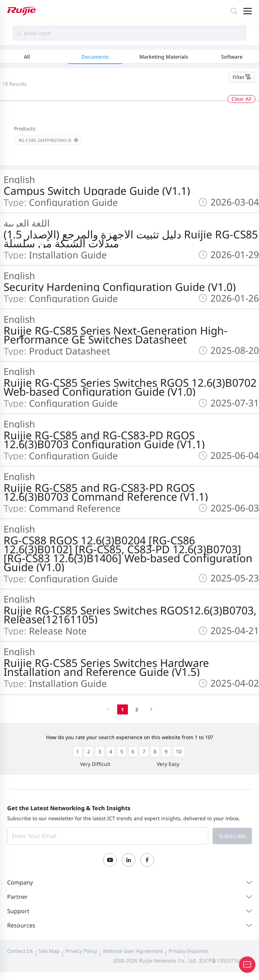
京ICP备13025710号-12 (225, 961)
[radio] (78, 752)
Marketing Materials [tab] (164, 57)
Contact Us (20, 951)
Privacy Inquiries (189, 951)
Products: (25, 128)
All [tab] (27, 57)
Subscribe (232, 836)
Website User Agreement (133, 951)
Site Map (49, 951)
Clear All (241, 99)
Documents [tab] (95, 57)
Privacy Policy (81, 951)
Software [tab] (232, 57)
